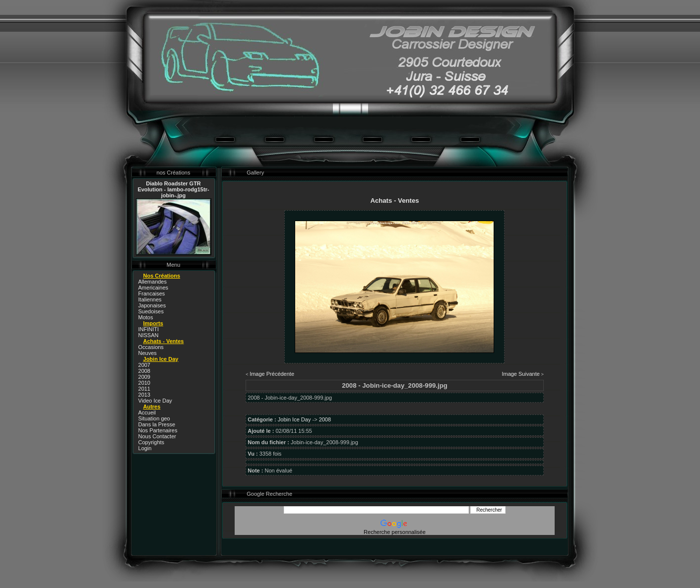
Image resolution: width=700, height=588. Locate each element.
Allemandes (153, 282)
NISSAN (149, 335)
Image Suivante (520, 374)
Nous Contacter (157, 436)
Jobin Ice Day (294, 419)
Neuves (148, 353)
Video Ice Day (155, 401)
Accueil (147, 412)
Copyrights (152, 442)
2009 (144, 377)
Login (145, 448)
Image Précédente (272, 374)
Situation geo (154, 418)
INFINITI (149, 329)
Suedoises (151, 311)
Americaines (154, 288)
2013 (144, 395)
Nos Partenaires (158, 430)
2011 (144, 389)
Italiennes (150, 299)
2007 (144, 365)
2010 (144, 383)
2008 (144, 371)
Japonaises (152, 305)
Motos (146, 317)
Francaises (152, 294)
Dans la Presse (157, 424)
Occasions (151, 347)
